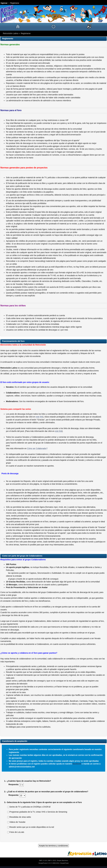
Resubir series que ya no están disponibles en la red (31, 827)
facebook (77, 764)
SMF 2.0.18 (43, 860)
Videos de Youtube (16, 822)
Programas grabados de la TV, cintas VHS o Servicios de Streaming (37, 812)
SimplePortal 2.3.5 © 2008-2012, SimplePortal (53, 863)
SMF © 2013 (52, 860)
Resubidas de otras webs (19, 817)
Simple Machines (62, 860)
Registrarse (15, 3)
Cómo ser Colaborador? (37, 449)
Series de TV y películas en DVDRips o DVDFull (29, 807)
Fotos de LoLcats (16, 832)
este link (39, 417)
